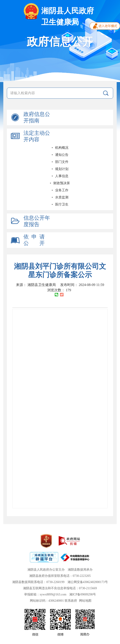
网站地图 (85, 601)
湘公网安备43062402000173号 (88, 582)
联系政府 (71, 601)
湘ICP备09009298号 (83, 594)
